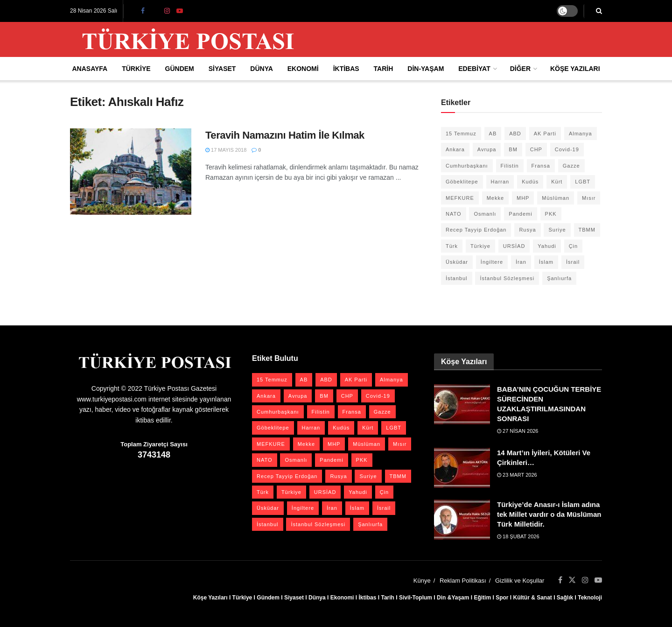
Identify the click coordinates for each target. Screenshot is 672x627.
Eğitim (482, 598)
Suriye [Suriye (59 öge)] (557, 230)
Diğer (520, 69)
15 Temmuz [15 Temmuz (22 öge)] (461, 134)
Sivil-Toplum (416, 598)
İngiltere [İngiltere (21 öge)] (492, 262)
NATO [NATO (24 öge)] (454, 214)
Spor (502, 598)
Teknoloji (590, 598)
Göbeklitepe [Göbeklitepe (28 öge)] (462, 182)
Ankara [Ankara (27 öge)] (455, 149)
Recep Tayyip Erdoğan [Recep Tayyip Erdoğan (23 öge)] (476, 230)
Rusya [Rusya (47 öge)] (527, 230)
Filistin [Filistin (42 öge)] (510, 166)
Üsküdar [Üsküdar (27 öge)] (457, 262)
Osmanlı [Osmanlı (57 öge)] (485, 214)
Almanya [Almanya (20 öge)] (581, 134)
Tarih (384, 69)
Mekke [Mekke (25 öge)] (495, 198)
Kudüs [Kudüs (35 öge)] (530, 182)
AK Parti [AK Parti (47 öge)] (545, 134)
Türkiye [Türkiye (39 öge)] (480, 246)
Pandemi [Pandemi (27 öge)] (520, 214)
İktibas (346, 69)
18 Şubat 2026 (518, 536)
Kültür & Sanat (532, 598)
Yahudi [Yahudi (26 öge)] (547, 246)
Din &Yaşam (453, 598)
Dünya (262, 69)
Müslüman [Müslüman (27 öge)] (556, 198)
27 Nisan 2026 (518, 431)
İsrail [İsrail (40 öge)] (573, 262)
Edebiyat (474, 69)
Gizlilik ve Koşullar (520, 581)
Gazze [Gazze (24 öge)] (571, 166)
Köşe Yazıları (575, 69)
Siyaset (222, 69)
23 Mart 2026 (517, 475)
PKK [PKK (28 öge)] (551, 214)
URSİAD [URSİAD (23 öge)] (514, 246)
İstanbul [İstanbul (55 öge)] (457, 278)
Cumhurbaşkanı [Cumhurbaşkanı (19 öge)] (467, 166)
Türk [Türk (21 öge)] (452, 246)
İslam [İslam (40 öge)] (546, 262)
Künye (422, 581)
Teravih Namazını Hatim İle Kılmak (285, 135)
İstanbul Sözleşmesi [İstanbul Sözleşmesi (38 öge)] (507, 278)
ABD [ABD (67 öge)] (515, 134)
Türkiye (136, 69)
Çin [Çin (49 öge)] (574, 246)
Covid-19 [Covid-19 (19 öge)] (567, 149)
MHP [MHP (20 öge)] (523, 198)
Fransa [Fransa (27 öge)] (541, 166)
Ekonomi (303, 69)
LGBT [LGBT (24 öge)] (583, 182)
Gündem (180, 69)
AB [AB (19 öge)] (493, 134)
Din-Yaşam (426, 69)
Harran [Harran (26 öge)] (500, 182)
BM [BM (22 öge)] (513, 149)
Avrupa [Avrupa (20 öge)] (487, 149)
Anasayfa (90, 69)
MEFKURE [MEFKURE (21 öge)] (460, 198)
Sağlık (565, 598)
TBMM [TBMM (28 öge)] (587, 230)
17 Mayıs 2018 (226, 150)
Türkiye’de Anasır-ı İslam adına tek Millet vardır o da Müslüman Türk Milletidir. (549, 514)
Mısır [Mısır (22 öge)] (589, 198)
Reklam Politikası (463, 581)
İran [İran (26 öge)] (521, 262)
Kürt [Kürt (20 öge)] (557, 182)
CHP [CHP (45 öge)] (536, 149)
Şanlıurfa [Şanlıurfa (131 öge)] (559, 278)
